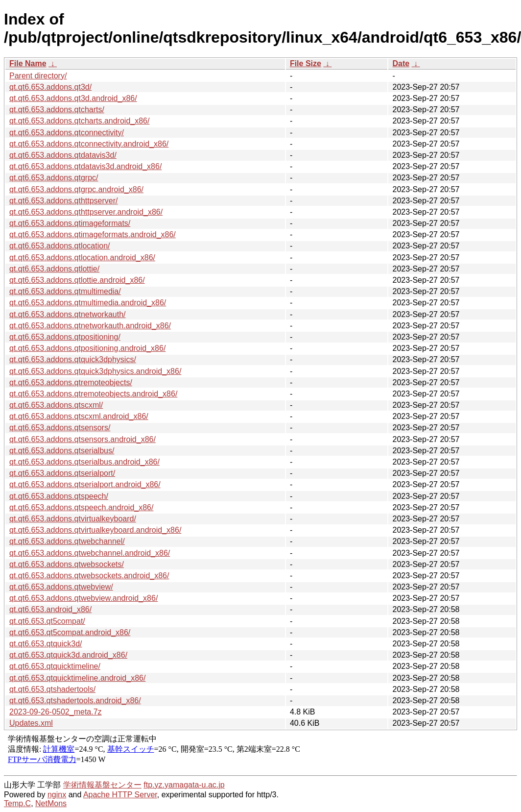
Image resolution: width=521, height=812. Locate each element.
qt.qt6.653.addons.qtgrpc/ (54, 178)
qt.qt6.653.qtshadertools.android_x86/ (75, 701)
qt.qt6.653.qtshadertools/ (52, 689)
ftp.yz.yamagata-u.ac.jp (184, 785)
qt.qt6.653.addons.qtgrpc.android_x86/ (76, 189)
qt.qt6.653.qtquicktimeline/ (55, 666)
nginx (57, 795)
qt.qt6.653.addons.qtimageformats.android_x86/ (93, 234)
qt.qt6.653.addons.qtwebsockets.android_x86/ (89, 576)
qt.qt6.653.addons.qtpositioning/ (65, 337)
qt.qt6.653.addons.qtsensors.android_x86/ (83, 439)
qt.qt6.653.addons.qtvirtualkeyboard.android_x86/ (95, 530)
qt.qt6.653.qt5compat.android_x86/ (70, 632)
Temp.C (17, 803)
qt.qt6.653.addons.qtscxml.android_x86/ (79, 416)
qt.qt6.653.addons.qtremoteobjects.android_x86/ (93, 394)
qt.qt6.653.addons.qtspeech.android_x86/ (81, 507)
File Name (28, 63)
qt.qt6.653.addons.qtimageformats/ (70, 223)
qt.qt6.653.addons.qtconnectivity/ (67, 133)
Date (401, 63)
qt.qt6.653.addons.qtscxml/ (56, 405)
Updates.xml (31, 723)
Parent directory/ (38, 76)
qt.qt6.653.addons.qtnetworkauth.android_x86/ (90, 326)
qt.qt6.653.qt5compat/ (47, 621)
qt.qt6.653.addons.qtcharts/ (57, 110)
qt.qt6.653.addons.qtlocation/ (60, 246)
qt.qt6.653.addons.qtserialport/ (62, 473)
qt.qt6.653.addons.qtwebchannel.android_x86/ (90, 553)
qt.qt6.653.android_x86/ (50, 609)
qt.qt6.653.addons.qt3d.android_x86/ (73, 98)
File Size (306, 63)
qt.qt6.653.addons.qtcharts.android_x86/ (79, 121)
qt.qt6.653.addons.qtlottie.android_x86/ (77, 280)
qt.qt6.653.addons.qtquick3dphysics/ (73, 359)
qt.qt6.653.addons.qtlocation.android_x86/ (82, 258)
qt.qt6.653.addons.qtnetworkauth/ (68, 314)
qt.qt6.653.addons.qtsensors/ (60, 428)
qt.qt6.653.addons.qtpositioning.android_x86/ (87, 348)
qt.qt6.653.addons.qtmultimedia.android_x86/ (88, 303)
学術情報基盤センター (102, 785)
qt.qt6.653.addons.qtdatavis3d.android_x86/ (85, 166)
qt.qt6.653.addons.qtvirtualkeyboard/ (73, 519)
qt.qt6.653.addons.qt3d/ (50, 87)
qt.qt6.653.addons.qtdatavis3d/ (63, 155)
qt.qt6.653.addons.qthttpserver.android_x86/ (86, 212)
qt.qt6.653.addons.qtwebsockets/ (67, 564)
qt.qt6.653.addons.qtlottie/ (54, 269)
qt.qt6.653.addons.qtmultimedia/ (65, 291)
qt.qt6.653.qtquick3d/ (46, 644)
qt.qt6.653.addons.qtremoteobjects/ (71, 382)
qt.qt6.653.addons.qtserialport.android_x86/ (85, 484)
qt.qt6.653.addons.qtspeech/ (59, 496)
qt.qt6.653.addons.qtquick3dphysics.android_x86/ (95, 371)
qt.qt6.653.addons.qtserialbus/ (62, 451)
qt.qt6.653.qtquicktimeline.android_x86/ (77, 678)
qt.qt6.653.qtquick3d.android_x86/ (68, 655)
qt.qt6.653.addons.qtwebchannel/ (67, 541)
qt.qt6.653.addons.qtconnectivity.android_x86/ (89, 144)
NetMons (51, 803)
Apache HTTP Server (120, 795)
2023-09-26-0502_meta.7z (56, 712)
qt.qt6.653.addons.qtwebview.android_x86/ (83, 598)
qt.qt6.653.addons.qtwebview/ (61, 587)
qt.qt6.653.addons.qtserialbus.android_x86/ (84, 462)
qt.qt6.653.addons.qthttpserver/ (63, 201)
